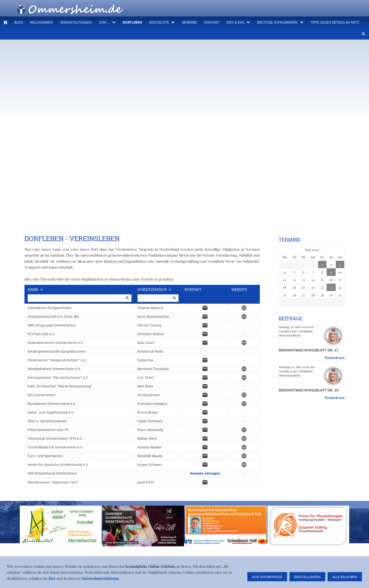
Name (36, 290)
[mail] (205, 308)
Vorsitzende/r (155, 290)
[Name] (80, 298)
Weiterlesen (335, 358)
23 (331, 287)
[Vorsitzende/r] (158, 298)
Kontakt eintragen (205, 473)
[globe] (244, 308)
